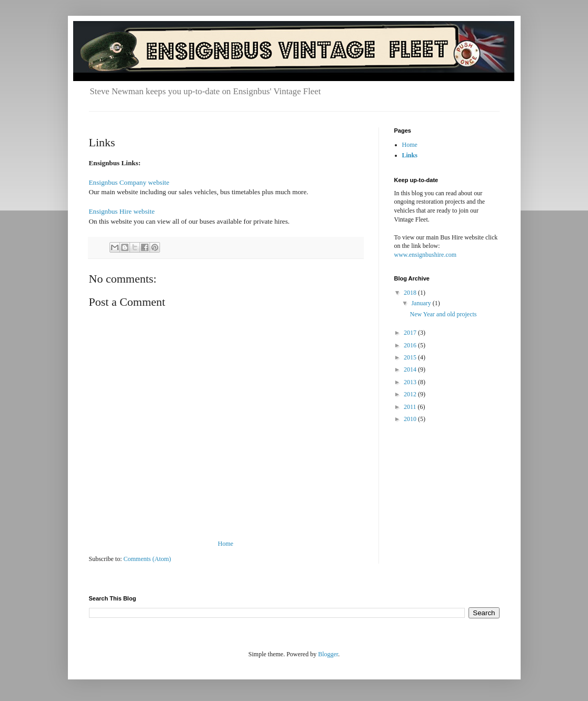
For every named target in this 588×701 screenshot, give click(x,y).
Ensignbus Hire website (122, 211)
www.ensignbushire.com (426, 255)
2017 (411, 333)
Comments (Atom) (147, 559)
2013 (411, 382)
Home (226, 544)
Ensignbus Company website (129, 182)
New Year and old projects (443, 314)
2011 (411, 407)
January (422, 303)
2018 (411, 293)
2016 (411, 345)
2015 (411, 357)
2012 (411, 394)
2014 (411, 369)
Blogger (328, 654)
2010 (411, 419)
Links (410, 155)
